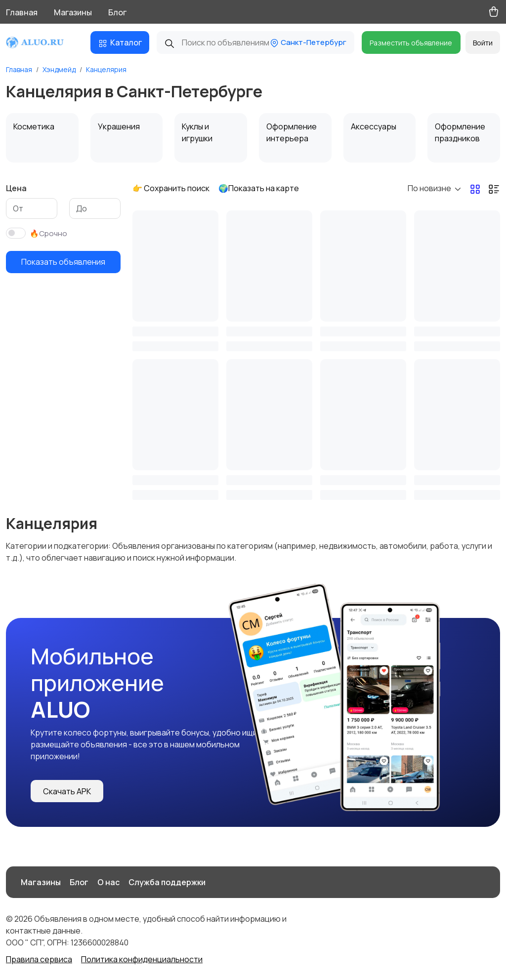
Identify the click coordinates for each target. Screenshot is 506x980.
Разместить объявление (411, 43)
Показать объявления (63, 262)
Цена (16, 188)
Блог (117, 12)
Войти (483, 43)
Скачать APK (67, 791)
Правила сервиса (39, 959)
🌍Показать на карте (259, 188)
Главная (22, 12)
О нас (108, 882)
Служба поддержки (167, 882)
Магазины (73, 12)
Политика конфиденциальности (142, 959)
